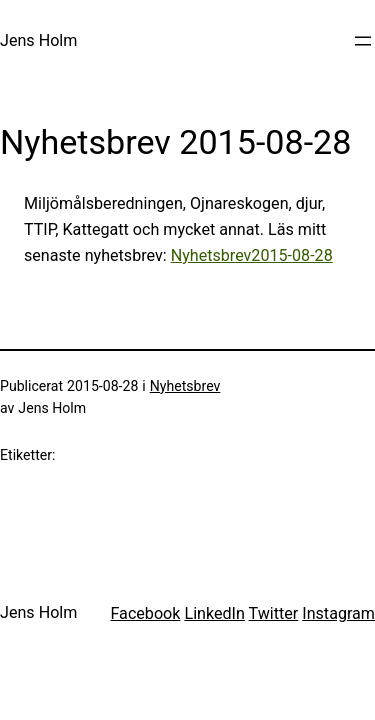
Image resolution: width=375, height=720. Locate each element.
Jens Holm (38, 40)
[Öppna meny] (363, 41)
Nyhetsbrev (185, 386)
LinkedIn (214, 613)
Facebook (145, 613)
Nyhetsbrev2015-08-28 (252, 255)
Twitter (274, 613)
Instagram (338, 613)
